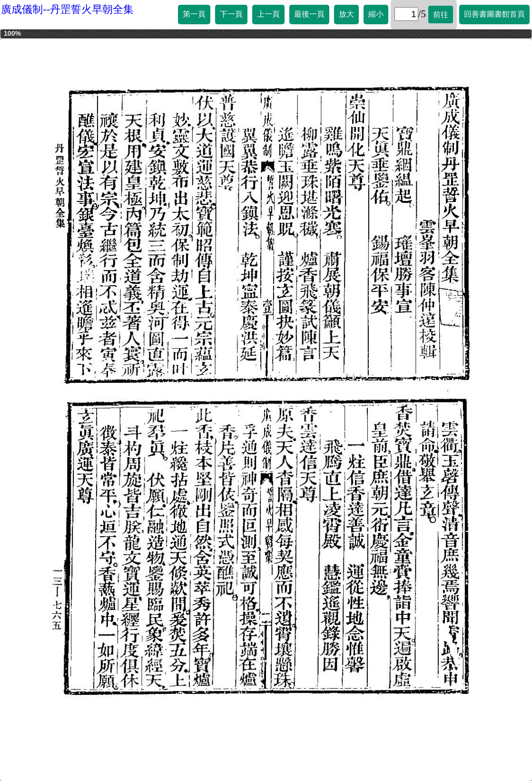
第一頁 (194, 14)
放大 (346, 14)
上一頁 (268, 14)
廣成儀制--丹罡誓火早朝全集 (67, 9)
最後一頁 (309, 14)
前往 (441, 15)
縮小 (376, 14)
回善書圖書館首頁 (494, 14)
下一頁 (231, 14)
